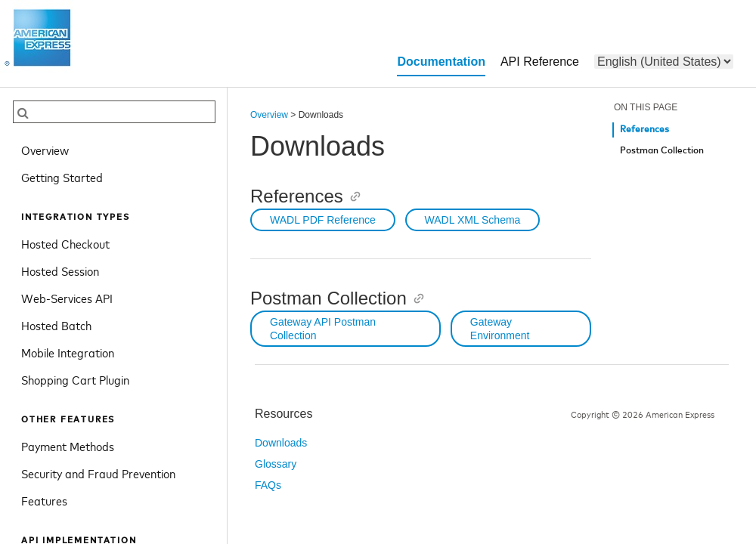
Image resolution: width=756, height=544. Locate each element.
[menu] (664, 62)
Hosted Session (60, 270)
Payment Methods (68, 446)
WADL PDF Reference (323, 220)
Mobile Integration (68, 352)
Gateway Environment (500, 329)
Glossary (276, 464)
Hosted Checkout (65, 243)
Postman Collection (662, 151)
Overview (45, 150)
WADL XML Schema (473, 220)
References (644, 130)
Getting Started (62, 177)
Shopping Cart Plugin (75, 379)
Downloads (281, 443)
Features (44, 500)
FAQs (268, 485)
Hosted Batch (56, 325)
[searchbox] (114, 112)
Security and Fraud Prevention (98, 473)
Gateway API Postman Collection (323, 329)
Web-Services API (67, 298)
